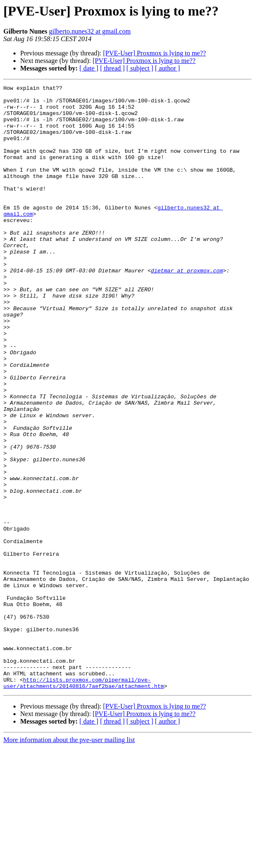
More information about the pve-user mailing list (69, 861)
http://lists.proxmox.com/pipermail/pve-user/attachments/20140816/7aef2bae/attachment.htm (84, 803)
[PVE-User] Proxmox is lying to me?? (154, 53)
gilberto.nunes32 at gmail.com (90, 31)
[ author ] (168, 68)
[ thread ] (112, 68)
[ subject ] (140, 68)
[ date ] (89, 68)
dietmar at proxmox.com (187, 308)
